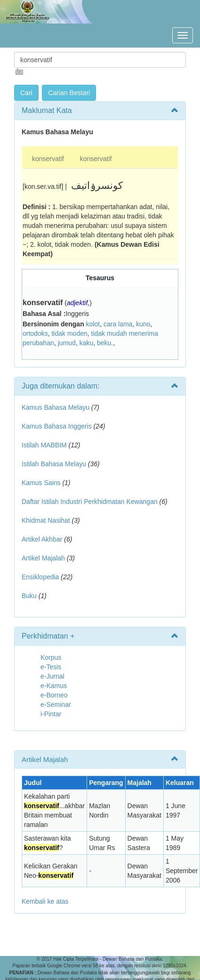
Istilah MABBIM (44, 445)
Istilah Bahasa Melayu (54, 464)
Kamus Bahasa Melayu (56, 407)
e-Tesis (51, 667)
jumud (67, 343)
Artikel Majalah (43, 558)
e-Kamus (54, 686)
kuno (143, 324)
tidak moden (69, 333)
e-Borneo (54, 695)
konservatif (48, 159)
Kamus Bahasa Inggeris (57, 426)
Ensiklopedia (40, 577)
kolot (93, 324)
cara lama (118, 324)
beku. (105, 343)
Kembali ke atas (45, 901)
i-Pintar (51, 714)
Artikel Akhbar (42, 539)
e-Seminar (56, 705)
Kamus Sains (41, 483)
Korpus (51, 657)
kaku (87, 343)
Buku (29, 596)
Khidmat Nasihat (46, 520)
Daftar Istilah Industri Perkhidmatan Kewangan (90, 502)
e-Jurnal (52, 676)
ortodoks (35, 333)
